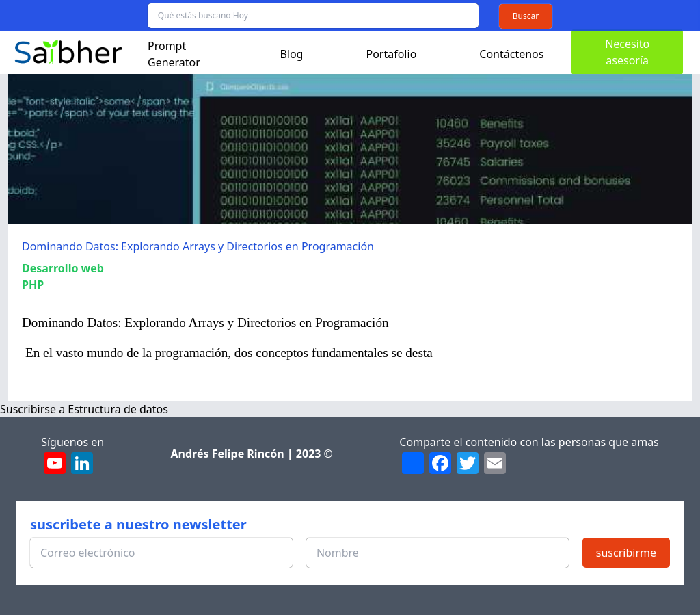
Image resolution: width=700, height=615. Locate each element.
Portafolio (391, 54)
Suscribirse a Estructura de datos (84, 409)
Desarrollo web (63, 268)
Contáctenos (511, 54)
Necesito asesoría (627, 52)
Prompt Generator (174, 54)
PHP (33, 285)
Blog (291, 54)
